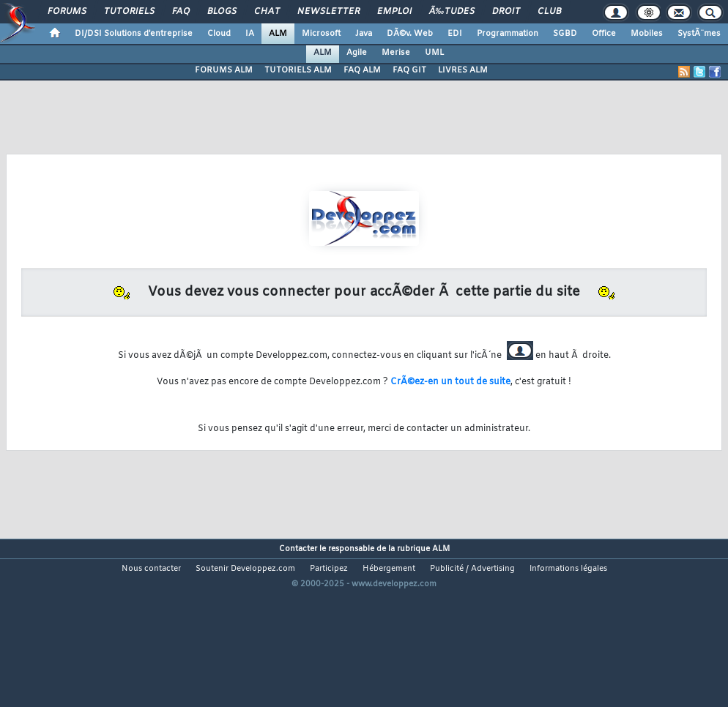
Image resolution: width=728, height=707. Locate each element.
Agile (357, 53)
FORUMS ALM (224, 70)
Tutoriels (129, 12)
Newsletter (328, 12)
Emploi (394, 12)
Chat (267, 12)
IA (250, 34)
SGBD (565, 34)
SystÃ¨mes (699, 34)
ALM (278, 34)
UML (434, 53)
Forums (67, 12)
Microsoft (321, 34)
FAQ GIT (409, 70)
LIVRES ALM (463, 70)
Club (549, 12)
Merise (396, 53)
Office (604, 34)
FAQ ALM (362, 70)
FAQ (181, 12)
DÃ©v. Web (410, 34)
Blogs (222, 12)
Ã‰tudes (452, 12)
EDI (455, 34)
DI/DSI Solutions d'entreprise (134, 34)
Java (364, 34)
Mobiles (647, 34)
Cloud (219, 34)
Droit (506, 12)
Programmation (508, 34)
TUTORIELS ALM (298, 70)
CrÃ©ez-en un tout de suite (450, 382)
